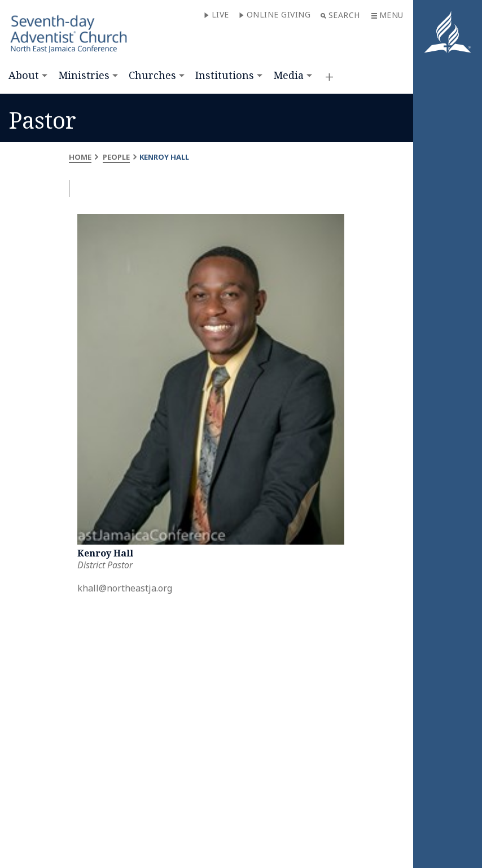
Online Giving (275, 14)
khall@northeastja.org (125, 588)
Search (340, 15)
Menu (387, 15)
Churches (152, 75)
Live (216, 14)
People (116, 157)
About (24, 75)
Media (288, 75)
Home (80, 157)
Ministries (84, 75)
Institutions (225, 75)
